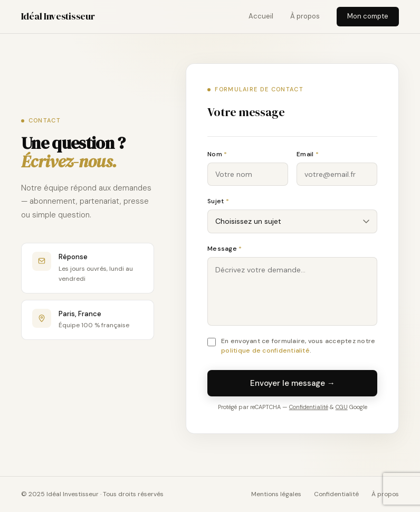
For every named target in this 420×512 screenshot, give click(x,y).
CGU (342, 407)
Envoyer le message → (293, 383)
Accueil (261, 16)
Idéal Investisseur (58, 16)
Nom (217, 154)
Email (308, 154)
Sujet (218, 201)
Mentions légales (276, 494)
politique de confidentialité (265, 350)
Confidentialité (309, 407)
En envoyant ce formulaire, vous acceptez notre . (298, 346)
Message (225, 249)
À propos (305, 16)
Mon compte (368, 16)
